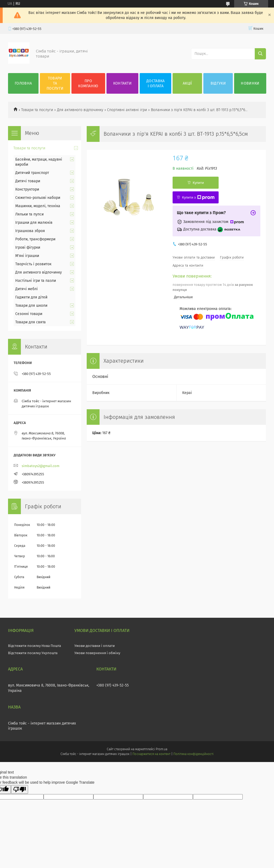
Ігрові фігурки (28, 247)
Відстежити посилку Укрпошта (33, 653)
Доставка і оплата (155, 84)
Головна (23, 83)
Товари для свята (31, 322)
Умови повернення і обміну (97, 653)
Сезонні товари (29, 314)
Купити (198, 183)
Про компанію (88, 84)
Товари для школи (31, 306)
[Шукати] (260, 54)
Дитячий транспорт (32, 173)
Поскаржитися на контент (151, 754)
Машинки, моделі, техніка (38, 206)
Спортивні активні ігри (127, 110)
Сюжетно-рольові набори (38, 198)
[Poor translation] (20, 789)
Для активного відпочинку (80, 110)
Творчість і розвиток (33, 264)
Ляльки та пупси (29, 214)
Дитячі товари (28, 181)
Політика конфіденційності (193, 754)
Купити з (198, 198)
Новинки (250, 83)
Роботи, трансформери (35, 239)
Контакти (122, 83)
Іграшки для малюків (34, 223)
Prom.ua (161, 749)
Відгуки (218, 83)
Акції (187, 83)
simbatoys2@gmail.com (41, 466)
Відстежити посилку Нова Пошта (35, 646)
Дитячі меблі (26, 289)
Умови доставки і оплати (95, 646)
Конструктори (27, 189)
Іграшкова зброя (30, 231)
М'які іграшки (27, 256)
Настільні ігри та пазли (36, 281)
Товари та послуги (55, 83)
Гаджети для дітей (31, 297)
